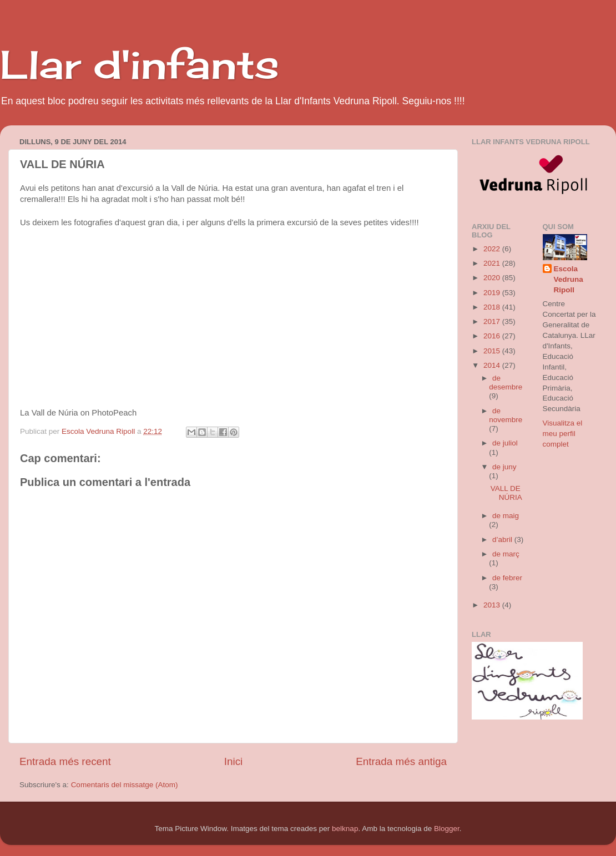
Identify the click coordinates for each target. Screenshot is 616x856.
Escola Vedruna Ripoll (569, 279)
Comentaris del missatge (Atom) (125, 785)
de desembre (506, 383)
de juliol (505, 443)
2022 (493, 249)
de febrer (507, 578)
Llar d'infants (140, 64)
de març (506, 554)
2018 (493, 307)
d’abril (503, 540)
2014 (493, 365)
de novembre (506, 415)
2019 (493, 293)
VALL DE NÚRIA (506, 493)
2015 (493, 351)
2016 (493, 336)
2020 (493, 278)
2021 (493, 263)
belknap (345, 829)
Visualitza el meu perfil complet (563, 434)
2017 (493, 321)
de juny (504, 467)
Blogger (447, 829)
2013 (493, 605)
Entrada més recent (65, 761)
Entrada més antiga (401, 761)
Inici (234, 761)
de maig (506, 516)
